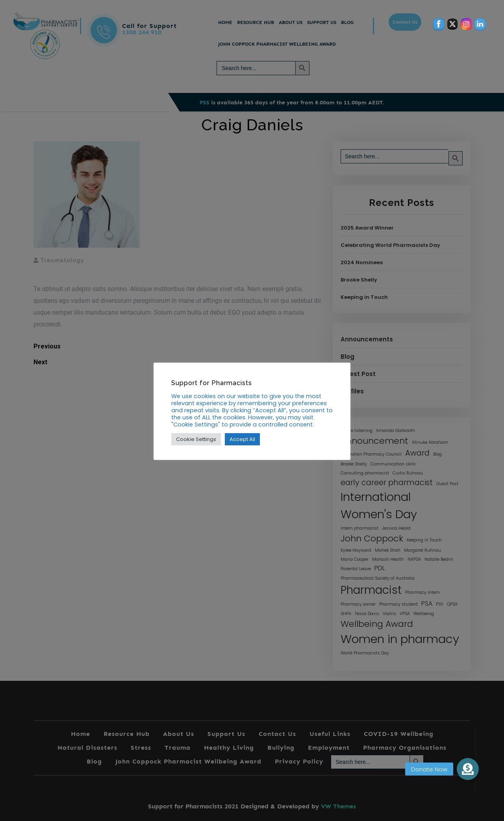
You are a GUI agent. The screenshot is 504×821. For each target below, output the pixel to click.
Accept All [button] (242, 439)
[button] (468, 769)
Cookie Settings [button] (196, 439)
